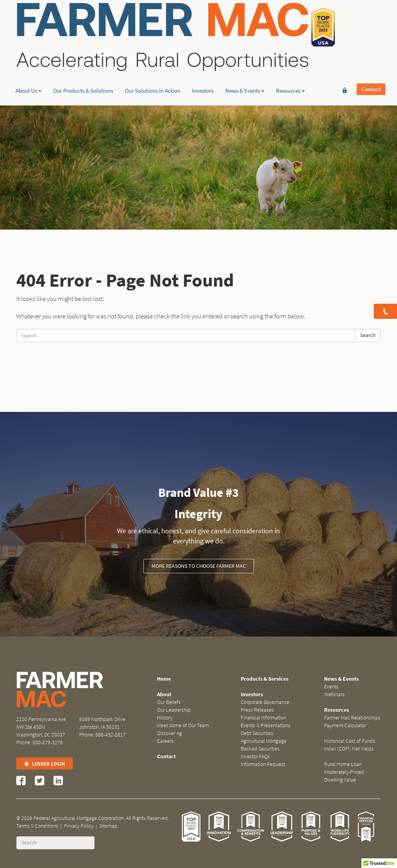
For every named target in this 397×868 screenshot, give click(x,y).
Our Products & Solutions (83, 60)
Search (368, 335)
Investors (203, 60)
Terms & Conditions (37, 826)
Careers (165, 741)
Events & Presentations (266, 725)
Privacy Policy (79, 826)
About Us (28, 60)
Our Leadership (174, 710)
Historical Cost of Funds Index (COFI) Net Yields (350, 745)
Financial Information (263, 718)
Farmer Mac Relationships (352, 718)
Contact (371, 18)
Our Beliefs (169, 702)
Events (331, 687)
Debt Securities (257, 733)
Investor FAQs (255, 756)
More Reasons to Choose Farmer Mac (199, 566)
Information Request (263, 764)
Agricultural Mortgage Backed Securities (264, 745)
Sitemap (108, 826)
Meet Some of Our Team (183, 725)
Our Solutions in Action (153, 60)
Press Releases (257, 710)
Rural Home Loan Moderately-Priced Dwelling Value (344, 772)
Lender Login (45, 764)
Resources (290, 60)
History (165, 718)
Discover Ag (169, 733)
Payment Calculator (345, 725)
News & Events (245, 60)
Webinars (334, 694)
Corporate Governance (265, 702)
